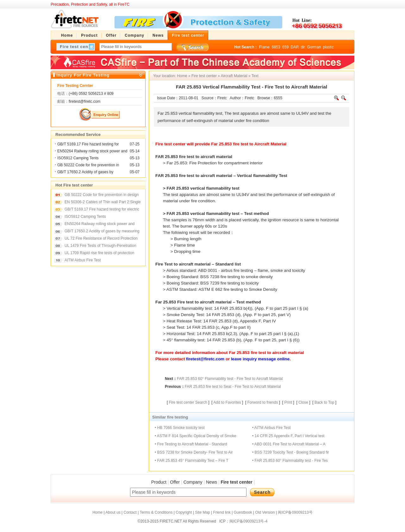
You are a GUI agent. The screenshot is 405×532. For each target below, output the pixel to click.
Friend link (222, 512)
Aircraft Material (234, 76)
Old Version (265, 512)
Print (288, 402)
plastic (328, 47)
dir (303, 47)
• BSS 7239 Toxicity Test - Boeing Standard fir (291, 452)
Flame (264, 47)
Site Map (202, 512)
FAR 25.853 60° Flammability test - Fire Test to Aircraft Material (230, 379)
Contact (130, 512)
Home (182, 76)
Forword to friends (263, 402)
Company (193, 482)
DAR (295, 47)
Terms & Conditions (156, 512)
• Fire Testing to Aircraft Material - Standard (191, 444)
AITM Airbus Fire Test (83, 260)
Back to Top (324, 402)
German (314, 47)
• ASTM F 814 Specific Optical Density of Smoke (196, 436)
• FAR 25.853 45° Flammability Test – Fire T (192, 461)
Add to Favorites (227, 402)
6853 (276, 47)
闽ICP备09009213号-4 (248, 521)
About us (113, 512)
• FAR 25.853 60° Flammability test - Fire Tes (290, 461)
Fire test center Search (188, 402)
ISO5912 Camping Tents (78, 158)
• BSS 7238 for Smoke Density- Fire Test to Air (194, 452)
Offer (175, 482)
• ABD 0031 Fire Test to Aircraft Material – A (289, 444)
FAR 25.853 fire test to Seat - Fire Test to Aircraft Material (233, 387)
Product (159, 482)
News (212, 482)
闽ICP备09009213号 (295, 512)
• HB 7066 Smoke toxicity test (180, 428)
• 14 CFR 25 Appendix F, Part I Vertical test (288, 436)
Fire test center (204, 76)
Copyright (184, 512)
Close (303, 402)
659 (285, 47)
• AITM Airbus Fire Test (271, 428)
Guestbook (243, 512)
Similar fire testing (170, 417)
